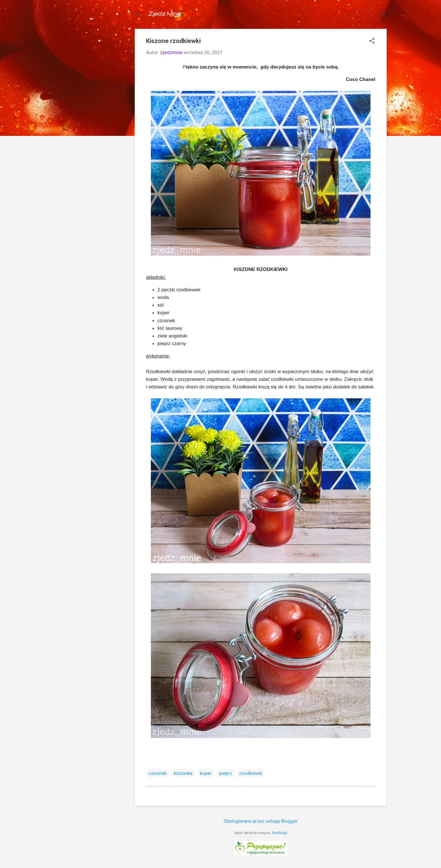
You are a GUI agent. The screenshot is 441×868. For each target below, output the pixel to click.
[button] (372, 41)
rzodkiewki (251, 773)
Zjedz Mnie (165, 13)
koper (206, 773)
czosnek (158, 773)
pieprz (226, 773)
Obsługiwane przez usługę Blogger (261, 821)
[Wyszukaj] (383, 15)
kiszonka (183, 773)
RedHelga (280, 833)
